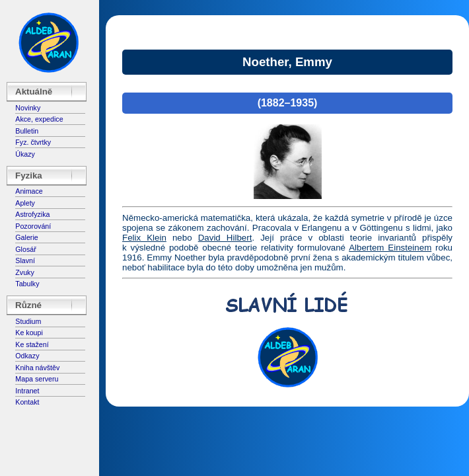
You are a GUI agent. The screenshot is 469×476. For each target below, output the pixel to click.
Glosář (25, 249)
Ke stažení (32, 344)
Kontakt (27, 402)
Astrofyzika (32, 214)
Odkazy (27, 356)
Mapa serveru (37, 379)
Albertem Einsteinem (390, 248)
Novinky (28, 108)
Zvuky (24, 272)
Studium (28, 321)
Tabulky (27, 284)
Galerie (26, 237)
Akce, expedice (39, 119)
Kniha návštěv (37, 368)
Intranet (27, 391)
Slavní (25, 260)
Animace (29, 191)
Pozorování (33, 226)
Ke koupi (29, 333)
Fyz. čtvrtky (33, 142)
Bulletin (27, 131)
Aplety (25, 203)
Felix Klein (144, 238)
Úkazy (25, 154)
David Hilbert (225, 238)
